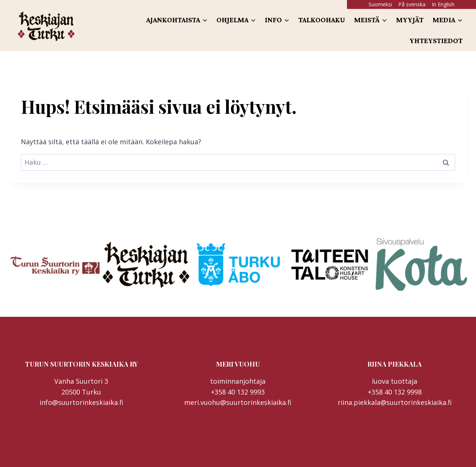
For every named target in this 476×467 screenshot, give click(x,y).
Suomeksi (380, 4)
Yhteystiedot (436, 41)
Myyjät (410, 20)
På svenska (412, 4)
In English (443, 4)
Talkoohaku (322, 20)
